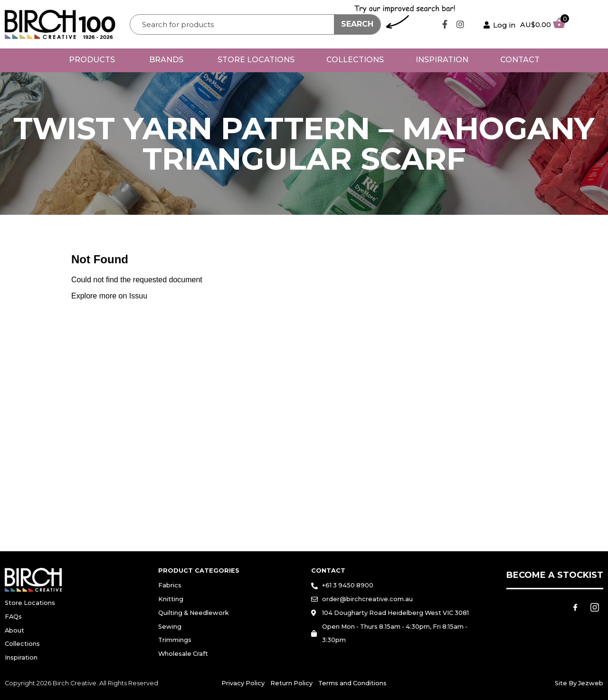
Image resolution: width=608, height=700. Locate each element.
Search (357, 24)
